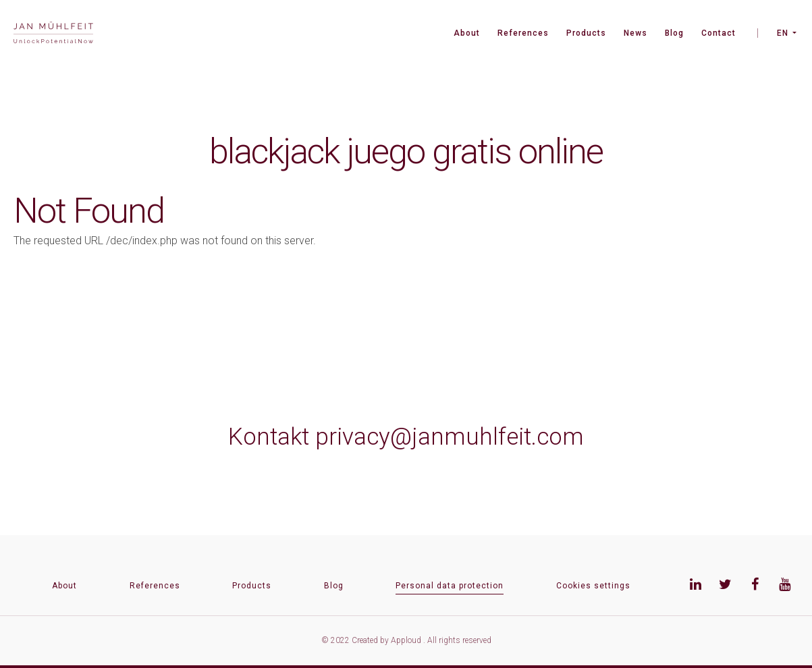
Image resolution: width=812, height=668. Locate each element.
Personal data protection (450, 586)
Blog (674, 33)
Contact (719, 33)
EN (783, 33)
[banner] (53, 34)
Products (586, 33)
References (523, 33)
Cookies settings (593, 586)
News (635, 33)
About (467, 33)
